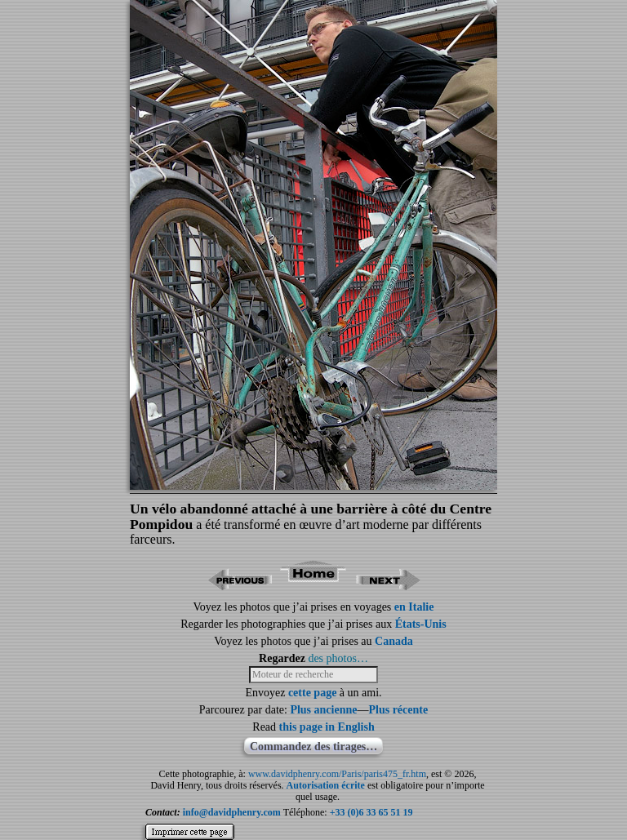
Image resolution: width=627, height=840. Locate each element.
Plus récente (398, 710)
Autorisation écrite (326, 785)
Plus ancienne (323, 710)
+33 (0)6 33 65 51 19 (371, 812)
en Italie (414, 607)
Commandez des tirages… (313, 747)
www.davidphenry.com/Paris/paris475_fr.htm (337, 774)
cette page (312, 693)
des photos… (338, 658)
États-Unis (421, 624)
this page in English (327, 727)
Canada (394, 641)
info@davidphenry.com (232, 812)
